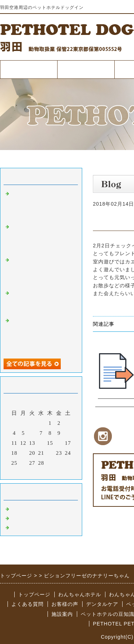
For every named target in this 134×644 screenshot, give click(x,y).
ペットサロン (28, 517)
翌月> (56, 472)
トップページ (29, 69)
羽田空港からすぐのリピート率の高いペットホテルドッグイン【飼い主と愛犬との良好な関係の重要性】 (42, 271)
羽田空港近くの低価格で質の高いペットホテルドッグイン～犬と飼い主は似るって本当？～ (42, 301)
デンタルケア (102, 604)
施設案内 (62, 614)
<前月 (26, 472)
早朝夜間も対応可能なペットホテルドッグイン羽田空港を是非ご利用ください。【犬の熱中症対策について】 (42, 205)
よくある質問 (28, 604)
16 (59, 443)
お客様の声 (65, 604)
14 (41, 443)
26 (23, 463)
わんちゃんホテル (80, 594)
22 (50, 453)
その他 (19, 527)
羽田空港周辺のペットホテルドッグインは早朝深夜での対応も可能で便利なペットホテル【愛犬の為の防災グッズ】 (42, 238)
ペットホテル (86, 69)
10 (68, 433)
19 (23, 453)
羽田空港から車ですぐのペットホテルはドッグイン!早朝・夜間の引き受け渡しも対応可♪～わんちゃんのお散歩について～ (42, 335)
